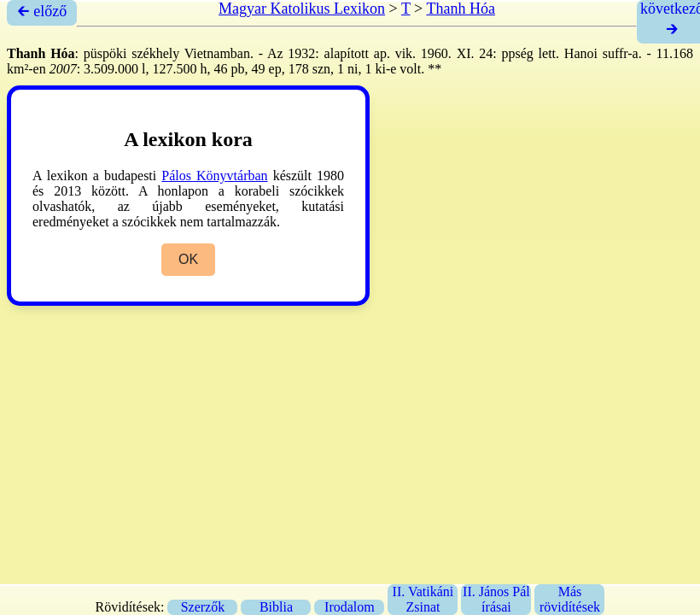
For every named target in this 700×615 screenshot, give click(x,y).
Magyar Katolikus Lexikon (302, 9)
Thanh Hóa (460, 9)
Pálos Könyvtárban (214, 176)
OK (188, 259)
